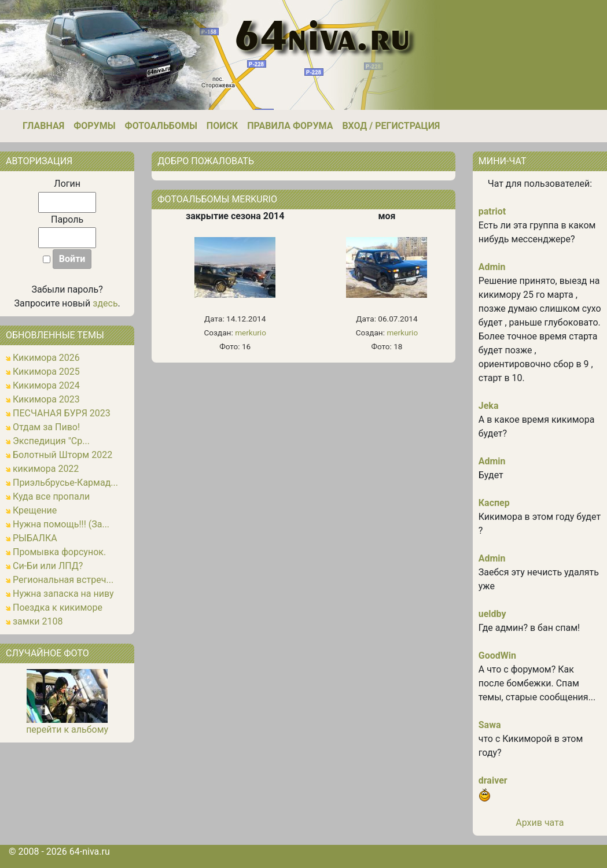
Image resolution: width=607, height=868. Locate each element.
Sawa (490, 725)
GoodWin (497, 655)
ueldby (492, 614)
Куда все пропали (51, 496)
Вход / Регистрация (391, 126)
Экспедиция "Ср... (51, 441)
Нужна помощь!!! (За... (61, 524)
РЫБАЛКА (35, 538)
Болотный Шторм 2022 (62, 455)
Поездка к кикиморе (58, 607)
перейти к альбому (67, 730)
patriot (492, 211)
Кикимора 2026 (46, 358)
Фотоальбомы (161, 126)
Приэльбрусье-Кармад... (65, 483)
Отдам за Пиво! (46, 427)
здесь (105, 303)
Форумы (94, 126)
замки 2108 (38, 621)
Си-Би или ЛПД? (48, 566)
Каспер (494, 503)
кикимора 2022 (46, 469)
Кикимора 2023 (46, 399)
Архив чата (540, 823)
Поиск (222, 126)
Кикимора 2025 (46, 372)
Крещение (35, 510)
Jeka (489, 406)
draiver (493, 780)
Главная (43, 126)
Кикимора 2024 (46, 385)
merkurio (251, 333)
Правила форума (290, 126)
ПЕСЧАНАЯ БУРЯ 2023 (62, 413)
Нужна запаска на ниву (63, 594)
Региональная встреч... (63, 580)
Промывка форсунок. (59, 552)
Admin (492, 267)
